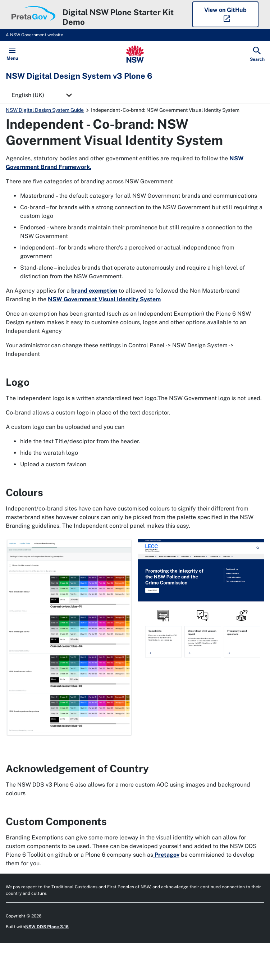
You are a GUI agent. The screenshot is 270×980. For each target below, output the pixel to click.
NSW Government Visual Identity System (104, 299)
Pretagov (166, 855)
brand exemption (94, 291)
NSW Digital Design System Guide (45, 110)
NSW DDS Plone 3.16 (47, 927)
